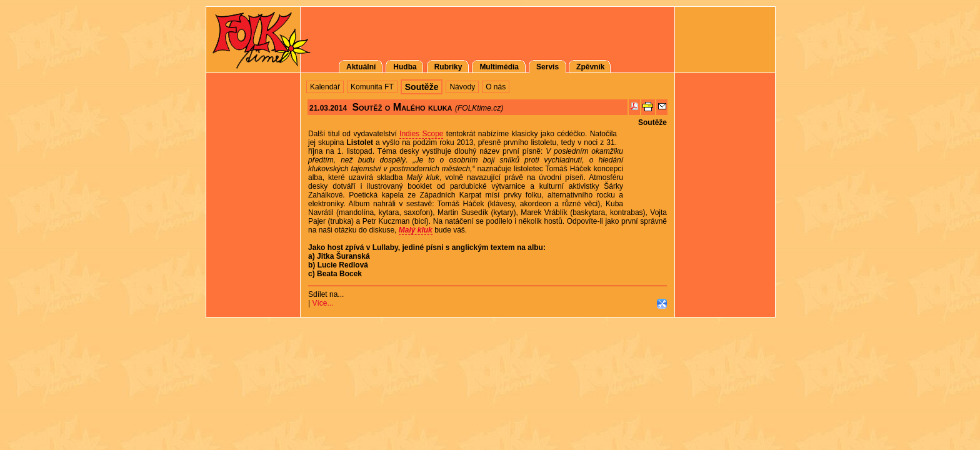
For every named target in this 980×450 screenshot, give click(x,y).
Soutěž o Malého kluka (402, 107)
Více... (322, 303)
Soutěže (652, 122)
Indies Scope (421, 134)
